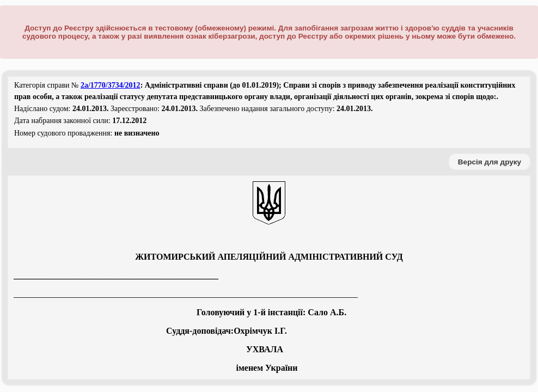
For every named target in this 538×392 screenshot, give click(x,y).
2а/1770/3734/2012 (111, 85)
